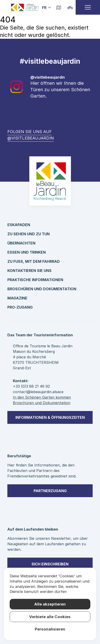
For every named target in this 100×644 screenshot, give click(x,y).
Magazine (17, 298)
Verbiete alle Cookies (50, 617)
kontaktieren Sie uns (29, 271)
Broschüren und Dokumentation (42, 289)
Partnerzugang (50, 491)
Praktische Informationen (35, 280)
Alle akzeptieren (50, 604)
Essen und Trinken (27, 252)
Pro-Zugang (20, 307)
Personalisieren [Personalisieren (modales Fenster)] (50, 629)
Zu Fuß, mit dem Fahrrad (34, 261)
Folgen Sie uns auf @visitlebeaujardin (31, 135)
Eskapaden (19, 225)
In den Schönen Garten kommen (42, 397)
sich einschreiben (50, 564)
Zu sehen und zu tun (29, 234)
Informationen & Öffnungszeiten (50, 417)
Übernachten (21, 243)
